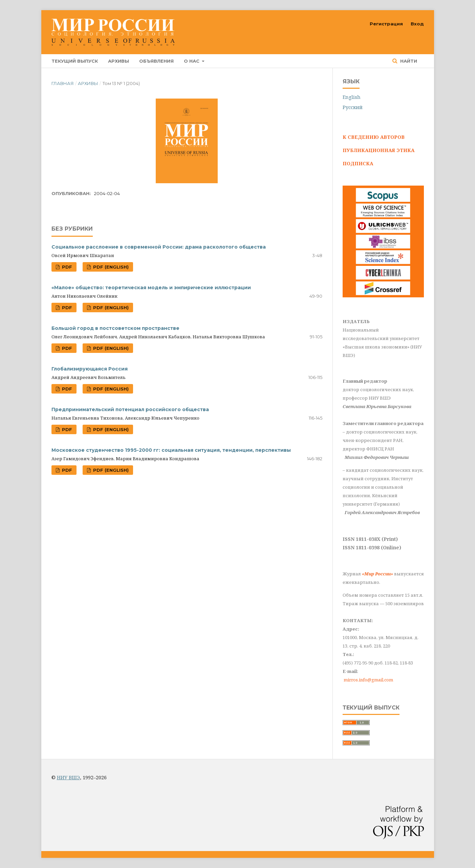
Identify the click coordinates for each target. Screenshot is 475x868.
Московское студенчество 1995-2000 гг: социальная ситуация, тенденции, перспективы (171, 450)
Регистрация (386, 24)
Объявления (156, 61)
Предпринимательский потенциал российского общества (130, 409)
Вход (417, 24)
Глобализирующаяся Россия (90, 369)
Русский (353, 107)
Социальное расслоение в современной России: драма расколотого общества (159, 247)
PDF (66, 267)
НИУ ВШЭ (68, 777)
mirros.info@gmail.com (368, 680)
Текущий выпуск (75, 61)
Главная (63, 83)
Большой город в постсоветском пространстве (115, 328)
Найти (408, 61)
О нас (192, 61)
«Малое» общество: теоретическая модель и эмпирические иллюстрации (151, 288)
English (352, 97)
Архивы (118, 61)
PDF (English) (110, 267)
